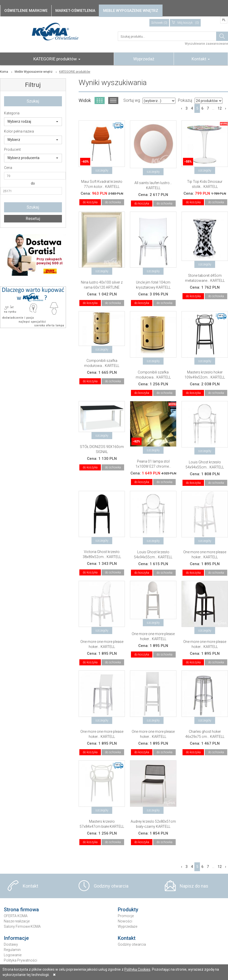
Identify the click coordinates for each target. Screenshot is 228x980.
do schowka (113, 202)
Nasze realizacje (17, 921)
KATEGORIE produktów (57, 59)
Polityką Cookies (137, 969)
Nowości (125, 921)
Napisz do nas (194, 886)
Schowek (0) (159, 23)
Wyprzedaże (128, 926)
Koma (4, 72)
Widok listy (113, 100)
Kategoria (12, 113)
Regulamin (12, 950)
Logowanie (13, 955)
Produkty (128, 910)
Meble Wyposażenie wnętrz (34, 72)
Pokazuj (185, 100)
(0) (185, 23)
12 (220, 108)
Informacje (16, 938)
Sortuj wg (132, 100)
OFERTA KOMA (16, 916)
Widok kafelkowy (100, 100)
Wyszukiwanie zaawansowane (206, 44)
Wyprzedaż (144, 59)
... (213, 108)
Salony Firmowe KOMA (22, 926)
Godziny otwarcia (111, 886)
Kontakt (201, 59)
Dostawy (11, 944)
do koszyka (90, 202)
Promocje (126, 916)
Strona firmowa (21, 910)
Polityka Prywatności (20, 960)
